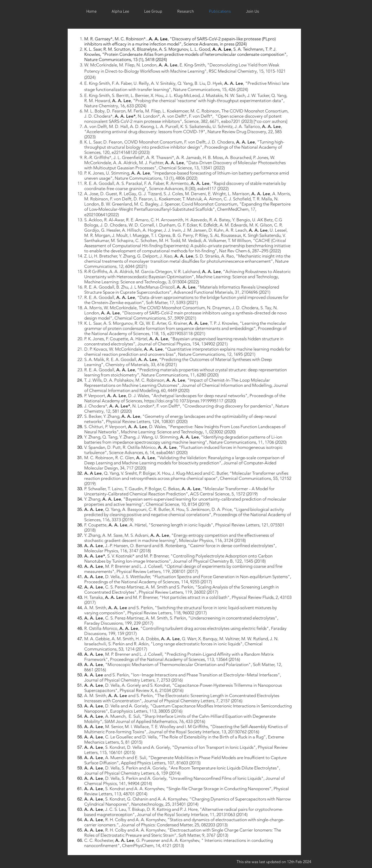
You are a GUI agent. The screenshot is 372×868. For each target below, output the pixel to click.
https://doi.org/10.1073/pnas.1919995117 (184, 401)
